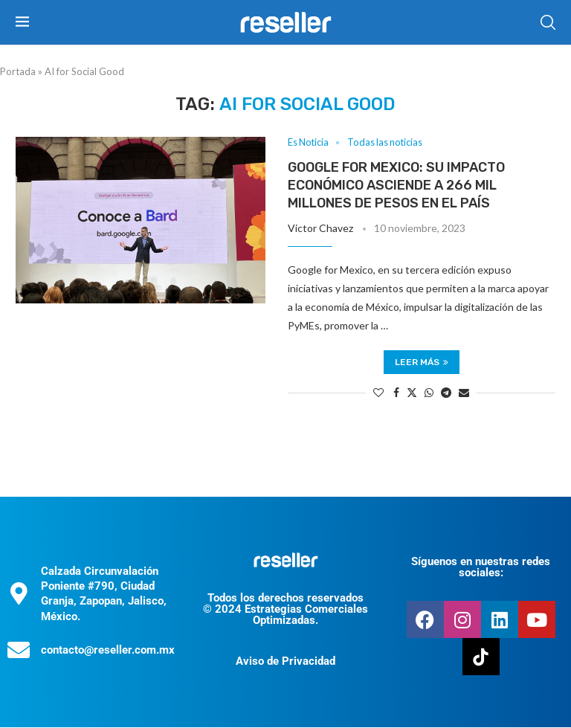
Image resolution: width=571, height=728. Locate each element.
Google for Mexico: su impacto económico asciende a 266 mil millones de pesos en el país (396, 186)
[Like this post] (378, 393)
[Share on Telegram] (446, 393)
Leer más (422, 363)
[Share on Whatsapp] (429, 393)
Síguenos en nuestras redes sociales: (481, 568)
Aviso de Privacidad (285, 662)
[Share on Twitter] (412, 393)
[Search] (548, 22)
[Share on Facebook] (396, 393)
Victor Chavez (320, 228)
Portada (18, 71)
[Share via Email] (464, 393)
